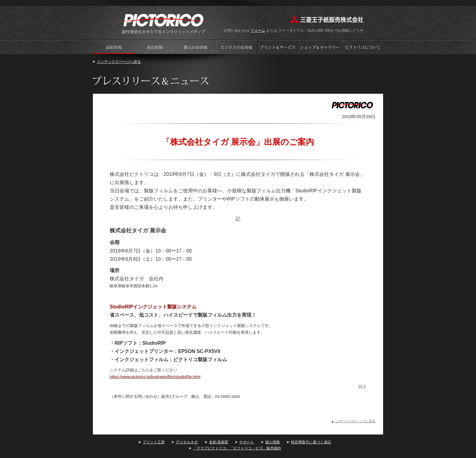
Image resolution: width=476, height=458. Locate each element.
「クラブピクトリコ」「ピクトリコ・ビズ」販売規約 (237, 448)
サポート (247, 442)
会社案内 (362, 47)
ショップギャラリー (320, 47)
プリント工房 (154, 442)
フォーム (258, 31)
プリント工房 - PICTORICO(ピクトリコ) (164, 23)
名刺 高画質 (219, 442)
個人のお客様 (196, 47)
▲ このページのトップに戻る (353, 421)
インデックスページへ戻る (119, 62)
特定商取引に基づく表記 (311, 442)
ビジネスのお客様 (237, 47)
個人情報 (273, 442)
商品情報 (155, 47)
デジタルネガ (187, 442)
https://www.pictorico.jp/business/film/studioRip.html (155, 377)
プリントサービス (278, 47)
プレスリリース (113, 47)
